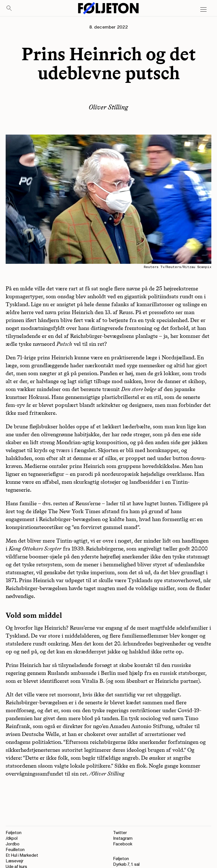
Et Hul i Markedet (22, 855)
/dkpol (12, 838)
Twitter (120, 833)
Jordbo (13, 844)
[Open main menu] (203, 10)
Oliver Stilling (108, 107)
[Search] (9, 8)
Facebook (123, 844)
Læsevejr (15, 861)
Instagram (123, 838)
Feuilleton (15, 850)
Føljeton (14, 833)
